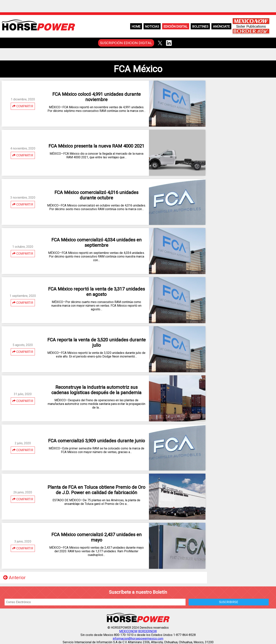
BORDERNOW (147, 631)
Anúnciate (221, 26)
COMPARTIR (23, 106)
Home (136, 26)
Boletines (200, 26)
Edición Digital (176, 26)
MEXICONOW (128, 631)
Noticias (152, 26)
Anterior (14, 578)
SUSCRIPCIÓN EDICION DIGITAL (126, 43)
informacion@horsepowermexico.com (138, 639)
